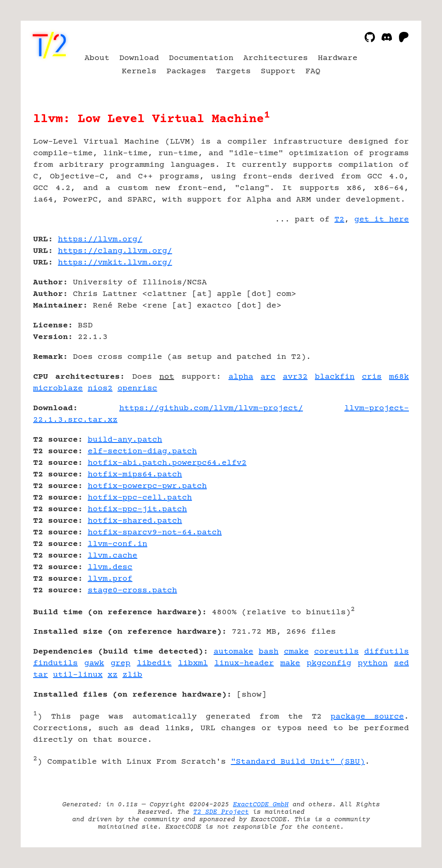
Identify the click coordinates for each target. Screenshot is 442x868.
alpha (241, 377)
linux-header (244, 663)
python (372, 663)
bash (269, 652)
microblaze (58, 388)
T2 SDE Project (221, 812)
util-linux (78, 675)
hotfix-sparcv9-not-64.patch (155, 533)
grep (120, 663)
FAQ (313, 71)
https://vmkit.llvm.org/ (115, 263)
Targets (233, 71)
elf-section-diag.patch (142, 451)
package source (367, 717)
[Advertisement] (384, 288)
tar (41, 675)
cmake (296, 652)
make (290, 663)
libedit (154, 663)
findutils (55, 663)
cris (372, 377)
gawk (94, 663)
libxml (193, 663)
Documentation (201, 58)
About (97, 58)
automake (233, 652)
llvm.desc (110, 567)
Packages (186, 71)
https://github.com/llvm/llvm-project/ (211, 408)
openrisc (137, 388)
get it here (382, 220)
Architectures (276, 58)
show (252, 695)
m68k (399, 377)
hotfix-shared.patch (135, 521)
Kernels (139, 71)
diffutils (387, 652)
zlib (132, 675)
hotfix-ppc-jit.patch (137, 509)
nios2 (100, 388)
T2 (339, 220)
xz (113, 675)
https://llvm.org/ (100, 239)
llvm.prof (110, 579)
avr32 (295, 377)
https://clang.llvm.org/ (115, 251)
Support (278, 71)
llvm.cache (113, 556)
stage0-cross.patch (132, 590)
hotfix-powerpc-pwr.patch (147, 486)
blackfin (335, 377)
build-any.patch (125, 440)
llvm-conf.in (118, 544)
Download (139, 58)
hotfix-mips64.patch (135, 475)
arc (268, 377)
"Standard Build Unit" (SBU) (298, 762)
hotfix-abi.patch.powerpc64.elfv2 (167, 463)
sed (401, 663)
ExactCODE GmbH (261, 805)
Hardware (338, 58)
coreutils (336, 652)
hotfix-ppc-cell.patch (140, 498)
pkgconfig (329, 663)
